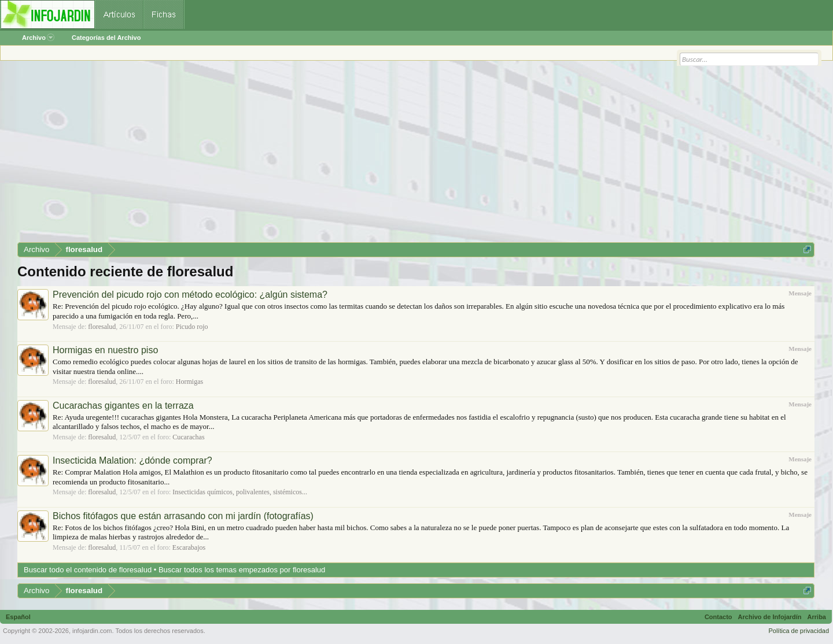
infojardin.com (92, 631)
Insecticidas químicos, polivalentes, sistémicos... (240, 492)
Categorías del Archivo (106, 38)
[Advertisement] (364, 156)
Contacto (718, 617)
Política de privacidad (799, 631)
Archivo (38, 38)
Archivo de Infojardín (770, 617)
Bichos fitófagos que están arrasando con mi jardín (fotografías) (183, 516)
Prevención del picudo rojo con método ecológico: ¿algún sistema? (190, 295)
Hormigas (189, 382)
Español (18, 617)
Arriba (817, 617)
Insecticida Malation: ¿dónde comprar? (132, 460)
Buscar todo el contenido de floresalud (88, 570)
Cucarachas (188, 437)
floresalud (102, 327)
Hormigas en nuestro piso (105, 350)
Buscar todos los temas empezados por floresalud (242, 570)
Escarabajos (189, 547)
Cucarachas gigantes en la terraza (123, 406)
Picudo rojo (192, 327)
